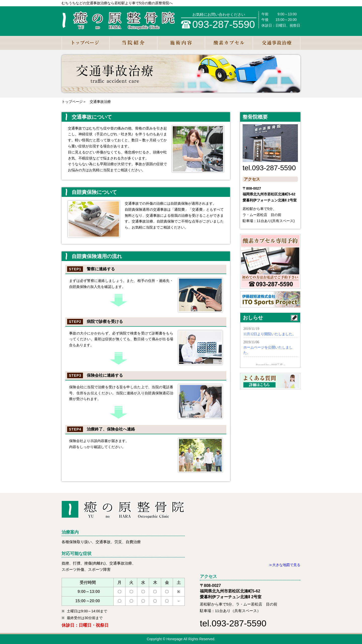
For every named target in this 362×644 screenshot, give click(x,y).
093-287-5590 (224, 24)
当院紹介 (133, 43)
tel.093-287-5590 (269, 168)
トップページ (85, 43)
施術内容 (181, 43)
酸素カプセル (229, 43)
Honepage (175, 639)
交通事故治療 (277, 43)
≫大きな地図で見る (285, 565)
